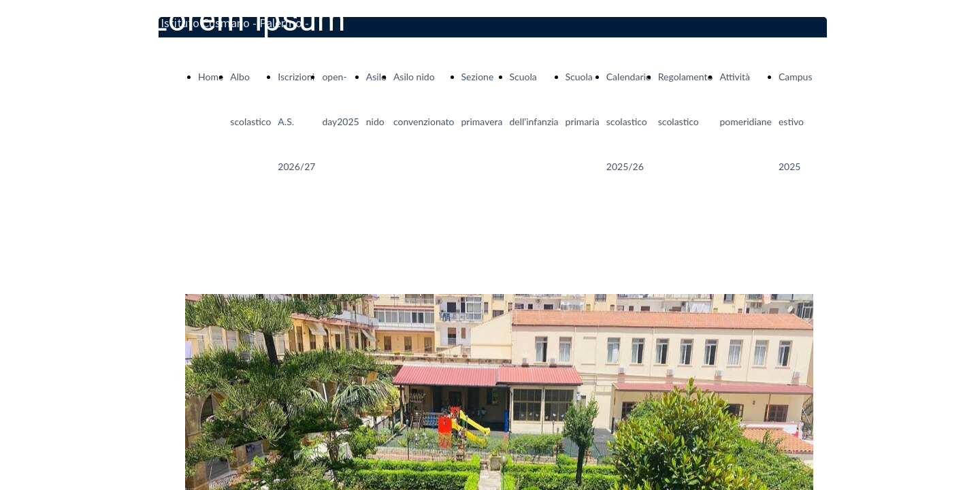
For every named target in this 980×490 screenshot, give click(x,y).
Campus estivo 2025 (796, 121)
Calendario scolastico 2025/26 (629, 121)
